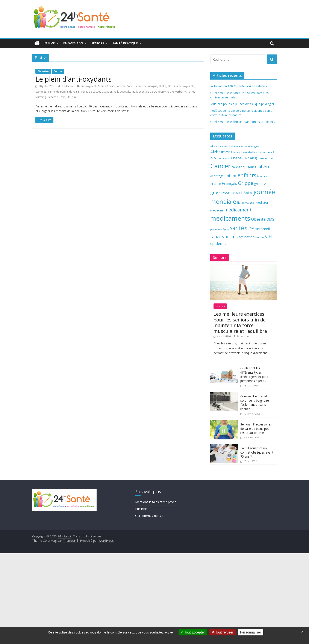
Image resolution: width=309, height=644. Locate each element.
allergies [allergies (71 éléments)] (254, 146)
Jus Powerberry (177, 92)
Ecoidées (41, 92)
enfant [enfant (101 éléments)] (231, 176)
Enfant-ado (73, 43)
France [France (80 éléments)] (216, 184)
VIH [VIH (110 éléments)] (268, 237)
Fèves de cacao (91, 92)
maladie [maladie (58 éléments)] (250, 203)
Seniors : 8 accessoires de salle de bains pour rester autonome (256, 428)
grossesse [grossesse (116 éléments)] (220, 192)
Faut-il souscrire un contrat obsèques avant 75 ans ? (257, 452)
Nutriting (41, 97)
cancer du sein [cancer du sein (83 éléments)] (243, 167)
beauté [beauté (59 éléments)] (270, 152)
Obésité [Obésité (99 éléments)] (258, 219)
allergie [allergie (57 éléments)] (243, 146)
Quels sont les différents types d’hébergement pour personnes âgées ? (254, 374)
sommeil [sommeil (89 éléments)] (263, 229)
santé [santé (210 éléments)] (237, 228)
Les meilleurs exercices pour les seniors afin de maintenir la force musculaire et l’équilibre (240, 322)
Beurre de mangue (146, 86)
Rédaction (68, 86)
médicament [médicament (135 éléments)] (238, 210)
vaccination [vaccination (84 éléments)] (246, 237)
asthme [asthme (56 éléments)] (261, 152)
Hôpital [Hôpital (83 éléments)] (247, 193)
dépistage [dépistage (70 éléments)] (217, 176)
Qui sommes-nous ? (149, 516)
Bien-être (43, 71)
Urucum (72, 97)
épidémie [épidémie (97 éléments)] (218, 243)
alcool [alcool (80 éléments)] (215, 146)
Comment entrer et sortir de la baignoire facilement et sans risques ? (255, 403)
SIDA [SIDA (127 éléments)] (250, 228)
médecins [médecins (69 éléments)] (217, 210)
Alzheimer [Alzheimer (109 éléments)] (220, 152)
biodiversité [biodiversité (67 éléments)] (224, 158)
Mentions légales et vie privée (156, 502)
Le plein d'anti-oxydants (73, 79)
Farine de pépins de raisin (64, 92)
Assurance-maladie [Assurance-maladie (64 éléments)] (243, 152)
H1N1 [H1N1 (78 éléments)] (236, 193)
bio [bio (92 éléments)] (213, 158)
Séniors (98, 43)
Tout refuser (223, 632)
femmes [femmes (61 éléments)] (262, 176)
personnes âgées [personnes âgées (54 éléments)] (220, 229)
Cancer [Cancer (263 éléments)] (220, 166)
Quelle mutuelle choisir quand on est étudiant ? (243, 122)
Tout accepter (193, 632)
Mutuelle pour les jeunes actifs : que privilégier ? (243, 104)
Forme (58, 71)
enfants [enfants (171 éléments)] (247, 175)
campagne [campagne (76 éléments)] (265, 158)
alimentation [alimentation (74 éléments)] (229, 146)
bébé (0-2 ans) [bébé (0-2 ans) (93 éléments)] (245, 158)
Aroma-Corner (107, 86)
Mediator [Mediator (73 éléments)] (262, 203)
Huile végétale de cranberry (149, 92)
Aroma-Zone (125, 86)
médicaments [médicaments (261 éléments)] (230, 218)
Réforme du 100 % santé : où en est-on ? (239, 86)
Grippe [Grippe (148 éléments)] (246, 183)
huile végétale (122, 92)
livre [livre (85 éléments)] (241, 202)
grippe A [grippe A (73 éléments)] (260, 184)
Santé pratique (125, 43)
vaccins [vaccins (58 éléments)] (260, 237)
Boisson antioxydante (181, 86)
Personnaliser (251, 632)
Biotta (163, 86)
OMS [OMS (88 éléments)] (270, 219)
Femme (50, 43)
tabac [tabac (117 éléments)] (216, 237)
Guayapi (107, 92)
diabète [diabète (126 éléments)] (263, 167)
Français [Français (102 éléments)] (229, 183)
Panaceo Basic (56, 97)
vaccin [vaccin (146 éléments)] (229, 236)
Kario (191, 92)
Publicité (141, 509)
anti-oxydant (88, 86)
